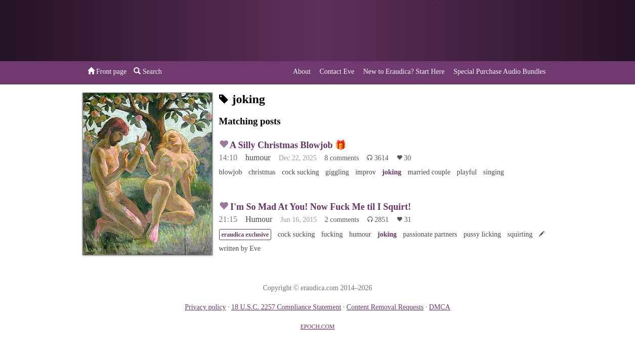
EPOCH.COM (318, 327)
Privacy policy (205, 307)
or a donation (501, 31)
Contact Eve (337, 72)
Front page (107, 71)
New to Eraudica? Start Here (404, 72)
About (302, 72)
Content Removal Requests (385, 307)
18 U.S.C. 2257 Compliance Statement (286, 307)
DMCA (440, 307)
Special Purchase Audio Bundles (499, 72)
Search (148, 71)
